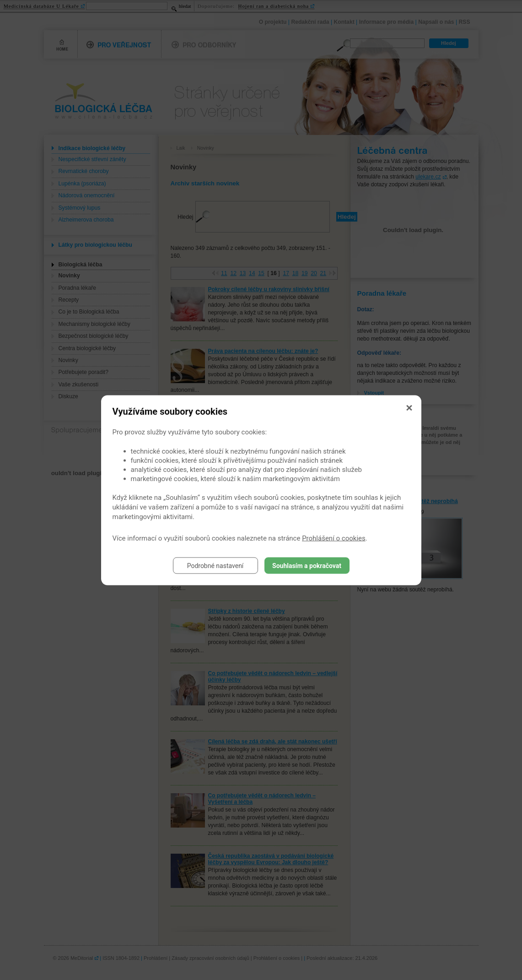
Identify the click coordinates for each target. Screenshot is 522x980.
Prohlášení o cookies (334, 538)
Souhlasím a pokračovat (307, 565)
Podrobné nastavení (215, 565)
